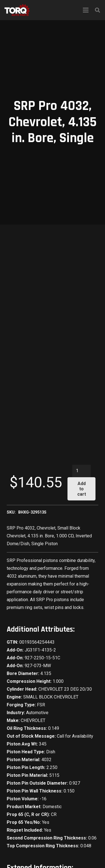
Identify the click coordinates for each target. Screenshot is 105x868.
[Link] (17, 10)
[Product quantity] (81, 471)
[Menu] (86, 10)
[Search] (97, 10)
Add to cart (82, 489)
